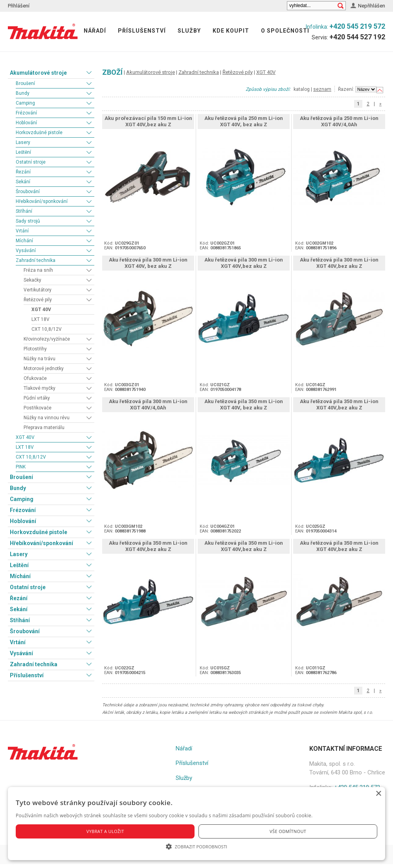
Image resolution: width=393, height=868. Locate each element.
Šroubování (28, 192)
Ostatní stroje (31, 162)
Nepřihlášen (372, 6)
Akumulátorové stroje (38, 73)
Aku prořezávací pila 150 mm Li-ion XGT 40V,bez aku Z (148, 121)
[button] (196, 846)
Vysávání (26, 251)
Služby (189, 31)
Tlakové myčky (39, 388)
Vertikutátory (38, 290)
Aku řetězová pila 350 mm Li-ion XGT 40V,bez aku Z (339, 405)
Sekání (23, 182)
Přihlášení (19, 6)
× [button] (378, 794)
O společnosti (285, 31)
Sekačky (32, 280)
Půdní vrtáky (37, 398)
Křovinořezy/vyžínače (47, 339)
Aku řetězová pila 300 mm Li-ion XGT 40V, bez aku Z (148, 263)
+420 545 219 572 (357, 26)
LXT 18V (40, 319)
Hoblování (26, 123)
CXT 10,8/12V (47, 329)
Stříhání (24, 211)
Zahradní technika (36, 260)
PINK (21, 467)
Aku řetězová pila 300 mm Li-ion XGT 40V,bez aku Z (244, 263)
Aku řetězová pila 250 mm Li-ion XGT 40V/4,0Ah (339, 121)
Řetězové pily (38, 300)
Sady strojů (28, 221)
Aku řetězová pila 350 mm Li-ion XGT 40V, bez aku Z (244, 405)
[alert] (196, 824)
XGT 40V (41, 310)
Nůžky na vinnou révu (47, 418)
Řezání (23, 172)
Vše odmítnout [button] (288, 831)
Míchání (24, 241)
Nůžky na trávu (39, 359)
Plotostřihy (35, 349)
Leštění (23, 152)
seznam (322, 89)
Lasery (23, 142)
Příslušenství (142, 31)
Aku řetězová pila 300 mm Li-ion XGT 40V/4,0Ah (148, 405)
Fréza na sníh (38, 270)
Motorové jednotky (44, 369)
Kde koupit (231, 31)
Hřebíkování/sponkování (42, 201)
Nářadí (95, 31)
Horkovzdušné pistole (39, 133)
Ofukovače (35, 378)
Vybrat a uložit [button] (105, 831)
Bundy (23, 93)
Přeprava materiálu (44, 428)
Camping (25, 103)
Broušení (25, 83)
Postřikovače (38, 408)
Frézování (26, 113)
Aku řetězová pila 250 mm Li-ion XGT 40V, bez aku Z (244, 121)
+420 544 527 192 (357, 37)
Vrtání (22, 231)
